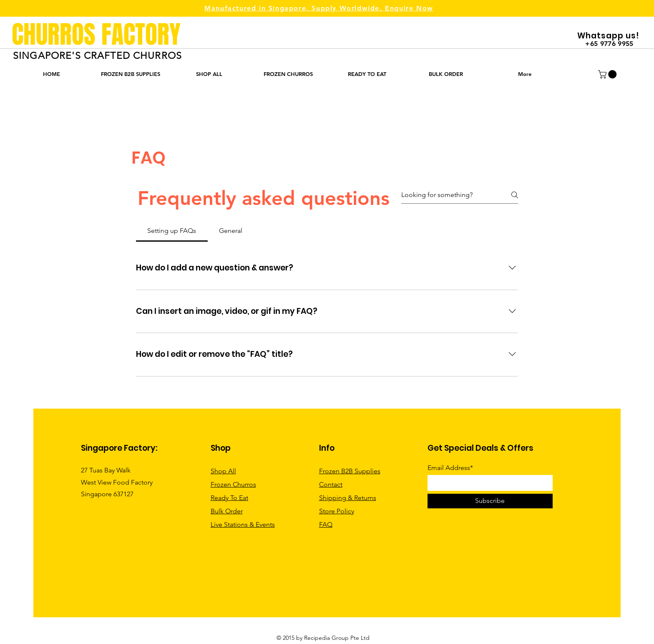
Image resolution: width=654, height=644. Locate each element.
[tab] (172, 231)
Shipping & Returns (348, 498)
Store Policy (337, 511)
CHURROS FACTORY (96, 35)
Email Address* (450, 468)
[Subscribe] (490, 501)
